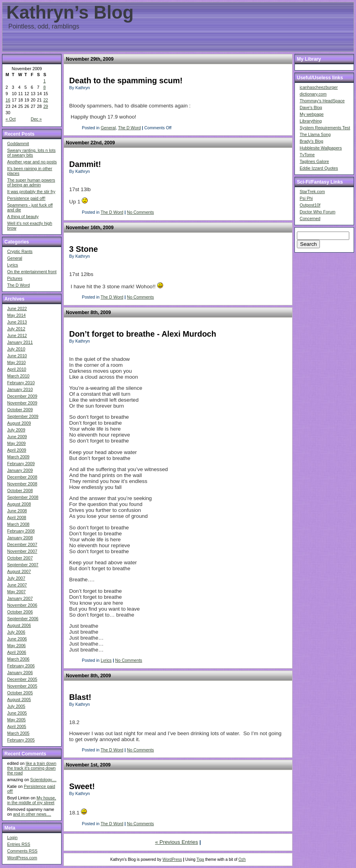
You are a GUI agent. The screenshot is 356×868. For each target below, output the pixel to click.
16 (8, 100)
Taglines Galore (314, 161)
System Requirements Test (325, 128)
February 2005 (21, 740)
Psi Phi (306, 198)
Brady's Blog (312, 141)
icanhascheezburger (319, 87)
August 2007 (19, 571)
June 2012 (17, 335)
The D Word (18, 285)
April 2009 (17, 450)
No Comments (140, 212)
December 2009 (22, 396)
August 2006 (19, 625)
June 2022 (17, 308)
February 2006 (21, 666)
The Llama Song (315, 134)
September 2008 (23, 497)
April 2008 (17, 517)
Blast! (80, 697)
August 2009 (19, 423)
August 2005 (19, 699)
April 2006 (17, 652)
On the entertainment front (32, 272)
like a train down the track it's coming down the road (32, 768)
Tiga (200, 859)
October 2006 (20, 612)
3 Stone (83, 249)
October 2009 (20, 410)
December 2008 (22, 477)
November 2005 (22, 686)
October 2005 (20, 693)
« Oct (11, 119)
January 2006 (20, 673)
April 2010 (17, 369)
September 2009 (23, 416)
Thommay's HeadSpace (322, 101)
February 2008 (21, 531)
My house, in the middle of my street (32, 800)
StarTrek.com (312, 192)
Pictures (15, 278)
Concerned (310, 218)
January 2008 (20, 538)
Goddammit (18, 144)
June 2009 (17, 437)
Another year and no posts (32, 162)
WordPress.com (22, 858)
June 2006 (17, 639)
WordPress (172, 859)
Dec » (36, 119)
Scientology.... (43, 780)
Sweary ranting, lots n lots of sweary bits (31, 153)
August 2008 (19, 504)
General (15, 258)
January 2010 (20, 389)
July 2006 (16, 632)
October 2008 (20, 491)
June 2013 (17, 322)
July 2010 (16, 349)
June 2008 (17, 511)
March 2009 (18, 457)
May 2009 (16, 443)
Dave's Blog (311, 107)
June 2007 (17, 585)
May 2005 (16, 720)
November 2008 (22, 484)
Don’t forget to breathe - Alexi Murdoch (142, 334)
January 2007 (20, 598)
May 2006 (16, 646)
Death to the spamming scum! (126, 80)
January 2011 (20, 342)
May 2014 (16, 315)
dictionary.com (313, 94)
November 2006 (22, 605)
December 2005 (22, 679)
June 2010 (17, 356)
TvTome (307, 155)
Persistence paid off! (26, 198)
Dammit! (85, 164)
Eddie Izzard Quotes (319, 168)
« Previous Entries (177, 842)
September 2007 (23, 565)
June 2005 (17, 713)
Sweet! (82, 786)
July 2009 (16, 430)
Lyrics (13, 265)
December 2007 (22, 544)
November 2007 (22, 551)
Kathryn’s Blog (70, 12)
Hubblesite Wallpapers (321, 148)
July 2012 (16, 329)
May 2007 (16, 592)
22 (46, 100)
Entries (19, 844)
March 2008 (18, 524)
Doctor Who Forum (318, 212)
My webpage (312, 114)
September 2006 (23, 619)
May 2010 (16, 362)
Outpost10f (310, 205)
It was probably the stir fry (31, 192)
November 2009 (22, 403)
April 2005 (17, 726)
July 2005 (16, 706)
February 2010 (21, 383)
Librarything (311, 121)
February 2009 (21, 464)
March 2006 (18, 659)
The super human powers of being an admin (31, 182)
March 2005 (18, 733)
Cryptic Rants (20, 251)
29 (46, 106)
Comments (22, 851)
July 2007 (16, 578)
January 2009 (20, 470)
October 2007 (20, 558)
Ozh (242, 859)
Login (12, 837)
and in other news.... (32, 814)
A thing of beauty (23, 217)
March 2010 (18, 376)
